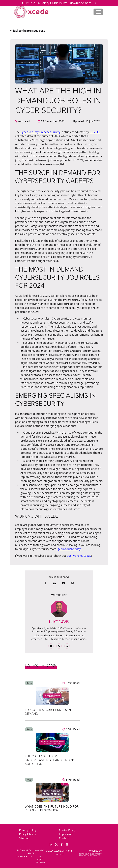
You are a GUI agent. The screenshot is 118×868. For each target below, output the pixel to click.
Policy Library (28, 834)
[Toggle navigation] (98, 12)
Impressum (66, 834)
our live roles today (79, 556)
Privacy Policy (28, 830)
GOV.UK (95, 132)
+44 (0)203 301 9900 (40, 859)
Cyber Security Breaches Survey (40, 132)
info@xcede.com (24, 856)
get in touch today (69, 549)
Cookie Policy (67, 830)
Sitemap (24, 838)
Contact (64, 838)
